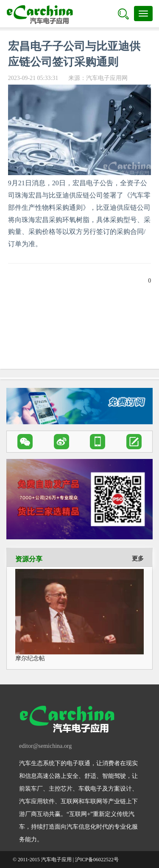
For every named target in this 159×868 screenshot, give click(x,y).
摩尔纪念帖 (30, 658)
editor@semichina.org (45, 746)
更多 (138, 559)
